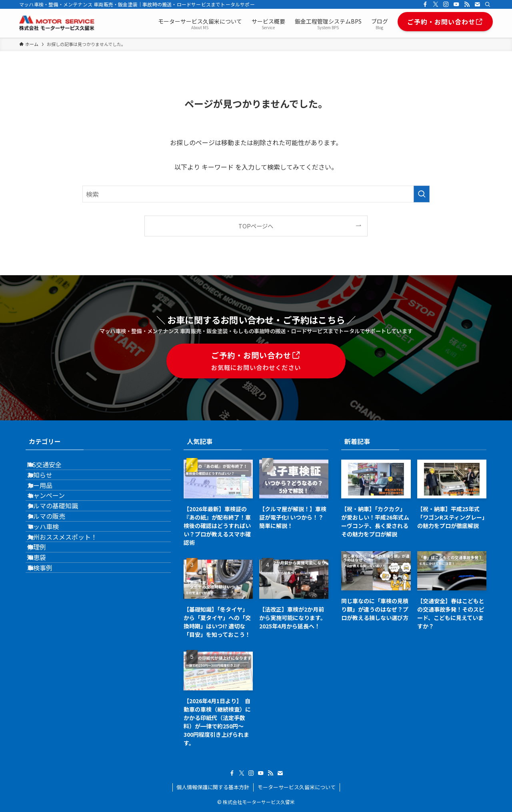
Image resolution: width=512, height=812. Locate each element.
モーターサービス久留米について (297, 787)
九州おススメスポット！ (72, 602)
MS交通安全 (54, 469)
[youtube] (456, 4)
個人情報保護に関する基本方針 (213, 787)
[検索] (488, 4)
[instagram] (446, 4)
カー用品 (50, 507)
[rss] (467, 4)
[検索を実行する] (422, 194)
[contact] (477, 4)
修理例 (46, 620)
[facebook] (425, 4)
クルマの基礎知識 (62, 545)
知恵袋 (46, 639)
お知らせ (50, 488)
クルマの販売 (56, 564)
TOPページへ (256, 226)
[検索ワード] (256, 194)
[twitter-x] (436, 4)
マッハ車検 (53, 582)
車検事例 (50, 658)
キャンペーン (56, 526)
